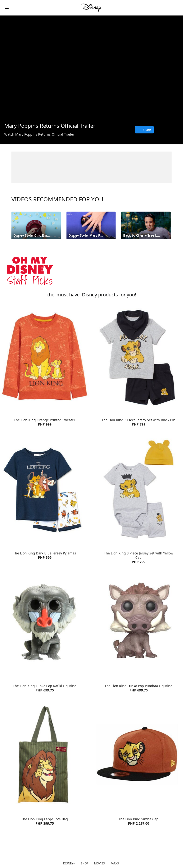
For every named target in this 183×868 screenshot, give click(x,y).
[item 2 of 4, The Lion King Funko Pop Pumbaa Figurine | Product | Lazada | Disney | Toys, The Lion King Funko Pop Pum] (138, 623)
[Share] (144, 130)
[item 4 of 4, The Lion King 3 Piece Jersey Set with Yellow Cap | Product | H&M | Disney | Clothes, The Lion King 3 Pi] (138, 490)
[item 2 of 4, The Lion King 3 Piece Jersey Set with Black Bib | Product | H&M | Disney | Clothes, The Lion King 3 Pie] (138, 357)
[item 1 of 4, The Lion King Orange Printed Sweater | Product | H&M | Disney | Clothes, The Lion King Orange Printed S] (45, 357)
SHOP (85, 863)
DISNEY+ (69, 863)
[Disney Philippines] (91, 8)
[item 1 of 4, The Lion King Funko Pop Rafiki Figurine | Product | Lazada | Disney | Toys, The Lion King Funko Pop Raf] (45, 623)
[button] (7, 8)
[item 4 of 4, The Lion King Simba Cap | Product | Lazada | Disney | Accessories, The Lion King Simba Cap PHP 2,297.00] (138, 756)
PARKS (115, 863)
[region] (91, 67)
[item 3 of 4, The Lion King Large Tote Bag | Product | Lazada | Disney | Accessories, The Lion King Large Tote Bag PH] (45, 756)
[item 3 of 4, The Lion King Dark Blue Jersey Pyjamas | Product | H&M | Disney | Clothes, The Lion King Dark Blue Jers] (45, 490)
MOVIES (99, 863)
